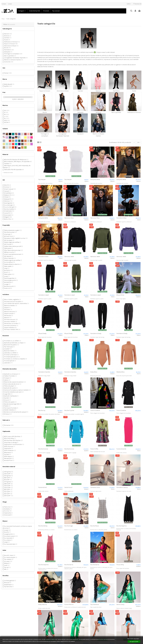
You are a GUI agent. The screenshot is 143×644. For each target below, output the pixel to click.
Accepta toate (134, 641)
